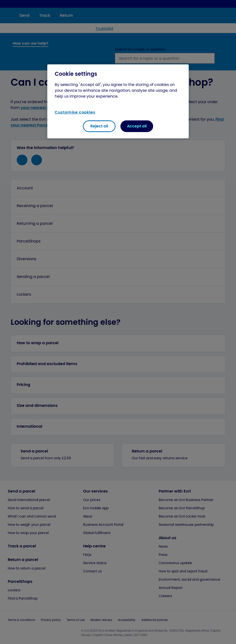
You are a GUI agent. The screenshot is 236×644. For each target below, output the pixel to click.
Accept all (137, 126)
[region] (118, 101)
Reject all (99, 126)
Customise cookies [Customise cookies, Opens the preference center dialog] (75, 112)
